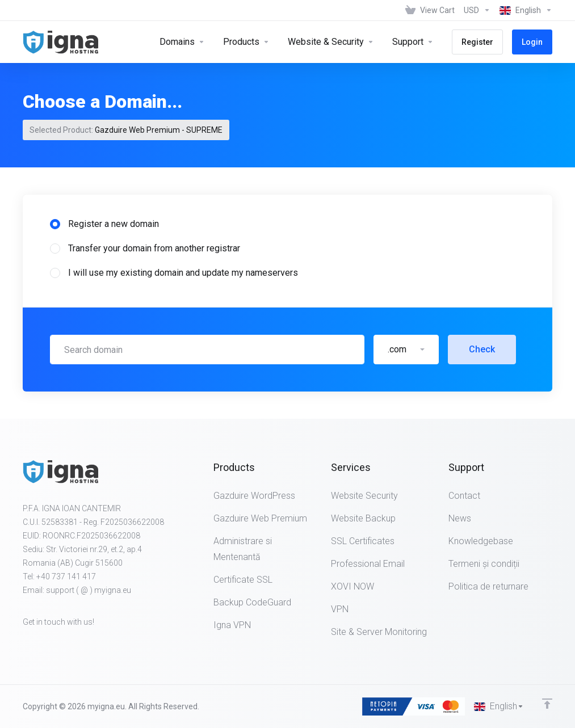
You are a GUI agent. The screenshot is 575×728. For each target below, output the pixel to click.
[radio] (55, 224)
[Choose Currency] (477, 10)
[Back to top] (547, 704)
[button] (406, 350)
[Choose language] (524, 10)
